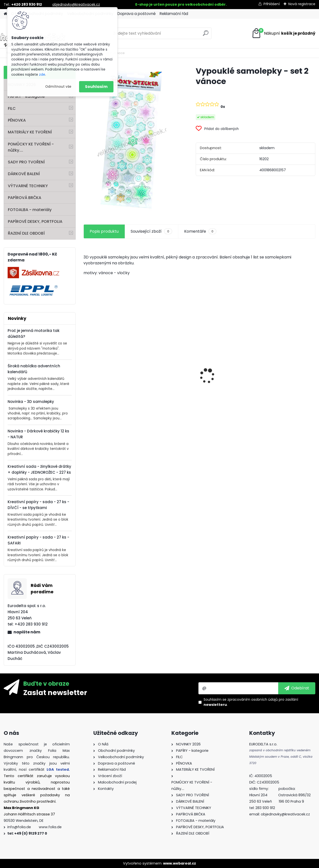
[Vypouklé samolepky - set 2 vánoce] (132, 140)
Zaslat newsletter (55, 692)
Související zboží (151, 231)
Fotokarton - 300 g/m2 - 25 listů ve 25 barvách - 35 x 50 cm (287, 368)
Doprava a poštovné (137, 14)
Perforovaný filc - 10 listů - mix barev (228, 386)
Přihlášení (272, 4)
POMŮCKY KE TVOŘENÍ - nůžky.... (31, 147)
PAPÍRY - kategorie (26, 96)
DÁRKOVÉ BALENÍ (24, 174)
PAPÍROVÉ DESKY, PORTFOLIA (35, 221)
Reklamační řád (174, 14)
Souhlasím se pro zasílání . (251, 702)
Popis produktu (104, 231)
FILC (12, 108)
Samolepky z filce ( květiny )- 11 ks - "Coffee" (110, 391)
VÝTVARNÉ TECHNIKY (28, 186)
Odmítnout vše (58, 87)
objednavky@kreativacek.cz (76, 4)
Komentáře (200, 231)
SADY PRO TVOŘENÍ (26, 162)
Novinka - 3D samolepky (31, 402)
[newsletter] (297, 688)
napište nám (27, 632)
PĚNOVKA (17, 120)
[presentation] (86, 367)
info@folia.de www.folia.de (35, 827)
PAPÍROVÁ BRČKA (25, 198)
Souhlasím (96, 87)
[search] (206, 35)
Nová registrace (302, 4)
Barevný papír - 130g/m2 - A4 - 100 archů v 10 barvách (170, 392)
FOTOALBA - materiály (30, 210)
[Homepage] (5, 14)
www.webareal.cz (180, 863)
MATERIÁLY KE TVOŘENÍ (30, 132)
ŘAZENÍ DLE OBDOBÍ (26, 233)
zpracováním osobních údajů (253, 699)
